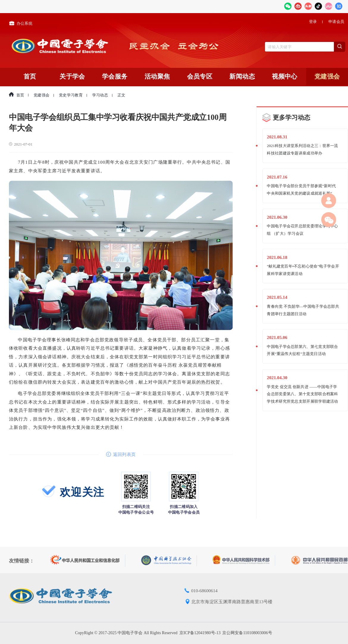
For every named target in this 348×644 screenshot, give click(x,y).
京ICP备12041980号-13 (200, 633)
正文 (122, 95)
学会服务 (115, 76)
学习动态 (100, 95)
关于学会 (72, 76)
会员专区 (200, 76)
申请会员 (336, 22)
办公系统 (21, 22)
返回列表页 (121, 454)
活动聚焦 (157, 76)
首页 (30, 76)
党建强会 (327, 76)
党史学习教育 (71, 95)
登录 (313, 22)
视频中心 (284, 76)
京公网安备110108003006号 (247, 633)
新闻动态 (242, 76)
